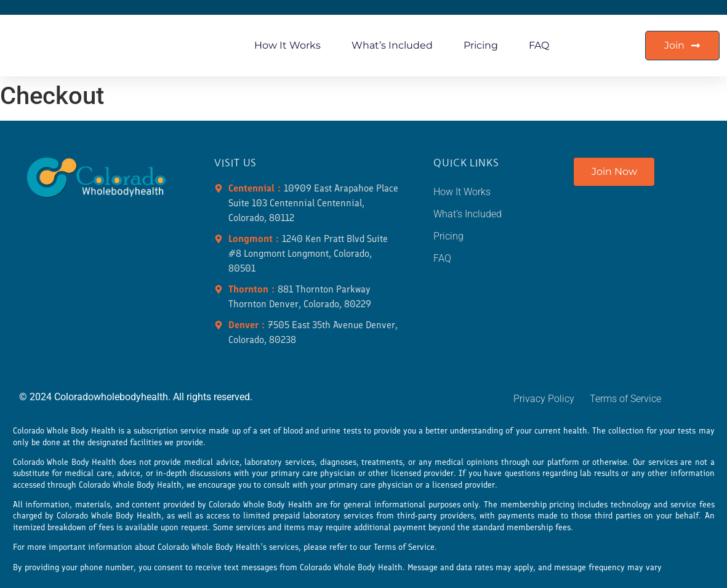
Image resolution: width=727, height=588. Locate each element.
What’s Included (392, 45)
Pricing (481, 45)
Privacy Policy (544, 399)
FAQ (539, 45)
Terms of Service (625, 399)
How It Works (287, 45)
